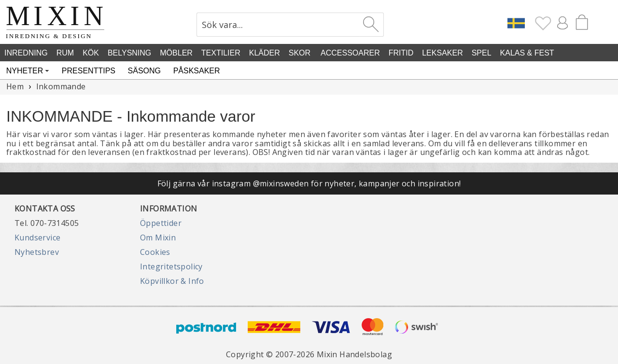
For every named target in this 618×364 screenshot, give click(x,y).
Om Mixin (158, 238)
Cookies (155, 252)
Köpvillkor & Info (172, 281)
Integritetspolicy (171, 266)
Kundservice (37, 238)
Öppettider (161, 223)
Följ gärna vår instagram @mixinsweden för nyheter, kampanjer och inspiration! (309, 183)
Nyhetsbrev (37, 252)
